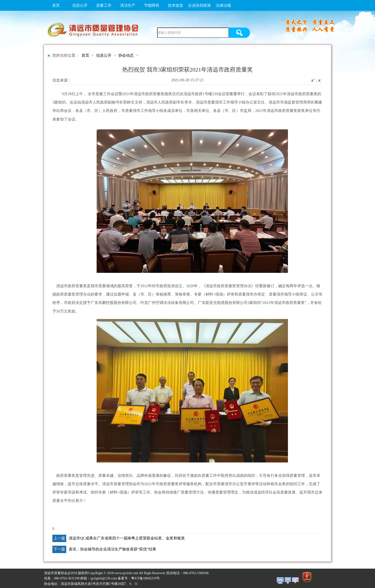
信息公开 (80, 5)
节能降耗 (152, 5)
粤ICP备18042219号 (145, 578)
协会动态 (126, 55)
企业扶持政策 (199, 5)
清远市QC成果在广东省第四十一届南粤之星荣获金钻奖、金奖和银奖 (127, 538)
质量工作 (104, 5)
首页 (56, 5)
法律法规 (223, 5)
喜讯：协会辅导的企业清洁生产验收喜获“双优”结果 (112, 549)
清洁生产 (128, 5)
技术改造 (176, 5)
